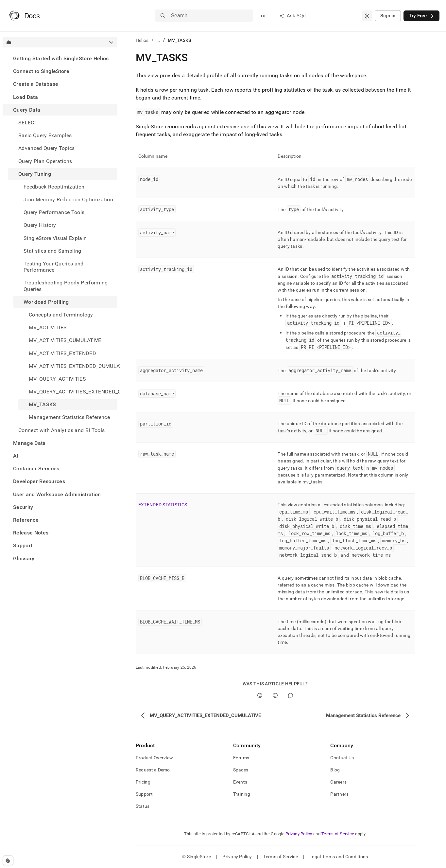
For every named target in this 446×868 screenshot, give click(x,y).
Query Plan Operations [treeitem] (45, 161)
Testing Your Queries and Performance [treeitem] (54, 267)
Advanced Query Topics (47, 148)
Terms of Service (338, 834)
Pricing (143, 782)
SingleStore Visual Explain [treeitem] (55, 238)
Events (240, 782)
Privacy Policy (299, 834)
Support (23, 545)
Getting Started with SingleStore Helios (61, 58)
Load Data (26, 97)
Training (242, 794)
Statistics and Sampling (52, 251)
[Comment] (291, 695)
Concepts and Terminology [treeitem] (61, 315)
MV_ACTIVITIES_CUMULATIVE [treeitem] (65, 340)
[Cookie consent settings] (8, 860)
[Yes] (260, 695)
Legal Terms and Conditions (339, 857)
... (158, 40)
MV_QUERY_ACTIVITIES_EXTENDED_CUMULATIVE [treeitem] (73, 392)
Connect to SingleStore (41, 71)
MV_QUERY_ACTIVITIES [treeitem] (57, 379)
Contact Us (342, 758)
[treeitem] (60, 58)
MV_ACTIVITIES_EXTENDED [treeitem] (62, 353)
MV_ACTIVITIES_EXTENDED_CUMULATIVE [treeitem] (73, 366)
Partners (339, 794)
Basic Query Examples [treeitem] (45, 135)
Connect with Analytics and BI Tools (61, 430)
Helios (142, 40)
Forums (241, 758)
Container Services (36, 469)
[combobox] (367, 16)
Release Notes (31, 533)
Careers (338, 782)
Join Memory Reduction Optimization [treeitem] (68, 199)
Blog (335, 770)
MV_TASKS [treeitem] (43, 404)
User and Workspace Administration (57, 494)
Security (23, 507)
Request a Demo (153, 770)
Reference (26, 520)
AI (16, 456)
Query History (40, 225)
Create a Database (36, 84)
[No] (275, 695)
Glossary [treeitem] (24, 559)
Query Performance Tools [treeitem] (54, 212)
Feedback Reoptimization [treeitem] (54, 187)
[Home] (24, 16)
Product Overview (154, 758)
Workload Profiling (46, 302)
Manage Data (29, 443)
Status (143, 806)
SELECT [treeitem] (28, 123)
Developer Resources (39, 481)
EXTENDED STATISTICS (163, 505)
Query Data (27, 110)
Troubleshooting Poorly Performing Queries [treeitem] (66, 286)
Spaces (241, 770)
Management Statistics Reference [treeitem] (69, 417)
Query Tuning (35, 174)
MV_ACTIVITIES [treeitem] (48, 327)
